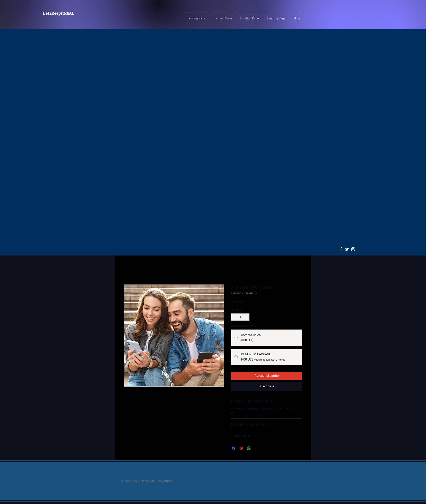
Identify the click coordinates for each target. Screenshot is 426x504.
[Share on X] (257, 448)
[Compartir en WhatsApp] (249, 448)
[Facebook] (341, 249)
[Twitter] (347, 249)
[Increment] (246, 317)
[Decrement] (234, 317)
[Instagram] (353, 249)
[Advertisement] (213, 59)
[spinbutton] (240, 317)
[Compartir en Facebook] (234, 448)
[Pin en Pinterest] (241, 448)
